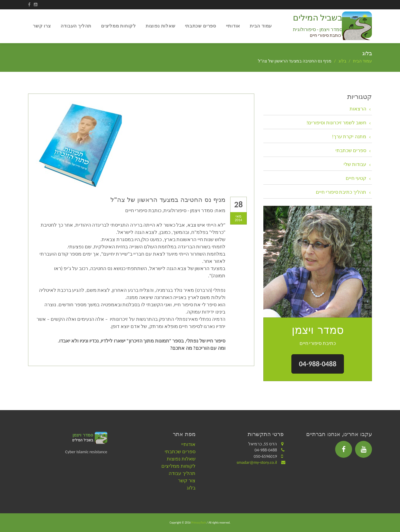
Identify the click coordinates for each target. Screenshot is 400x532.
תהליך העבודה (76, 26)
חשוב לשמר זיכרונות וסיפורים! (336, 123)
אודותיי (233, 26)
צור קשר (187, 481)
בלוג (342, 61)
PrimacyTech (199, 523)
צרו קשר (42, 26)
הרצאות (358, 109)
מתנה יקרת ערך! (349, 137)
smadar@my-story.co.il (257, 462)
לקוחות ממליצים (119, 26)
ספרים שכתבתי (200, 26)
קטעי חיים (356, 178)
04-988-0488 (318, 364)
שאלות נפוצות (160, 26)
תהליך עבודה (182, 473)
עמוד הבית (261, 26)
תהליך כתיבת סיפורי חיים (341, 192)
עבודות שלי (355, 164)
